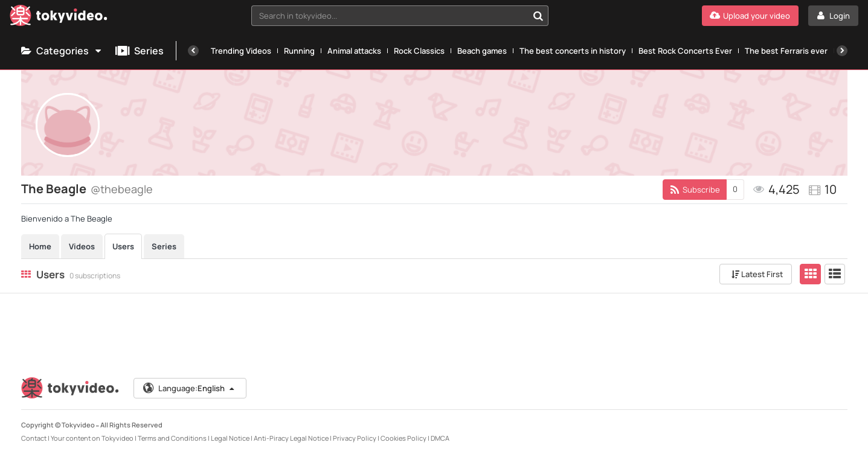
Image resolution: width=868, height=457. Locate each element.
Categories (62, 51)
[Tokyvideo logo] (59, 18)
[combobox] (400, 16)
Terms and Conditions (172, 438)
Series (140, 51)
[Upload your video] (750, 16)
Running (299, 51)
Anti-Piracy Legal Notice (291, 438)
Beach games (482, 51)
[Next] (842, 51)
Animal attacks (354, 51)
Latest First (757, 274)
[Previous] (193, 51)
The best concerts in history (573, 51)
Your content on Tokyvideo (92, 438)
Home (40, 246)
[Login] (833, 16)
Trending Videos (241, 51)
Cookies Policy (403, 438)
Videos (82, 246)
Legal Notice (230, 438)
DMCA (440, 438)
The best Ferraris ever (786, 51)
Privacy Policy (355, 438)
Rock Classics (419, 51)
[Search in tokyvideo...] (538, 16)
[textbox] (390, 16)
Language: (189, 388)
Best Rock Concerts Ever (685, 51)
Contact (34, 438)
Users (123, 246)
